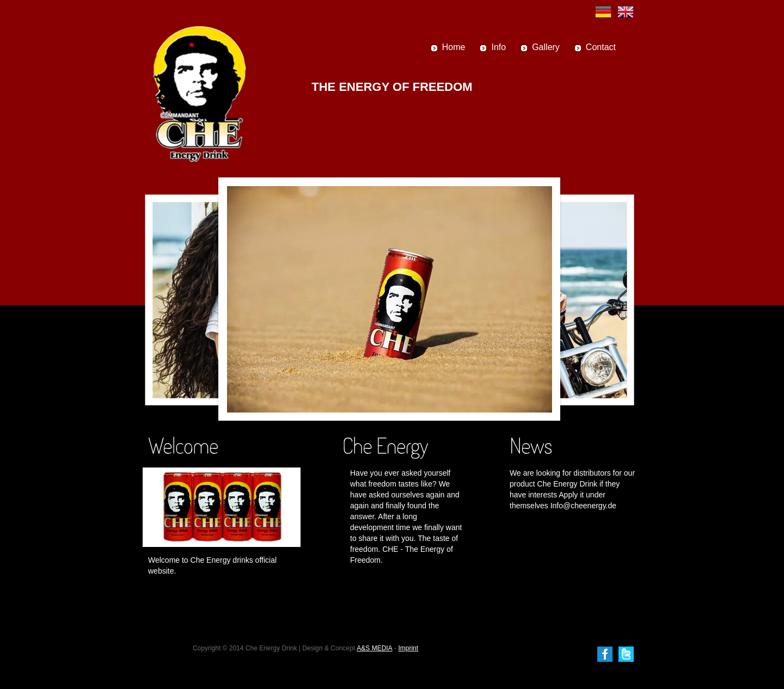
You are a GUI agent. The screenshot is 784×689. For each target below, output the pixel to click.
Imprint (408, 648)
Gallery (546, 47)
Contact (601, 47)
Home (454, 47)
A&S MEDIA (374, 648)
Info (498, 47)
